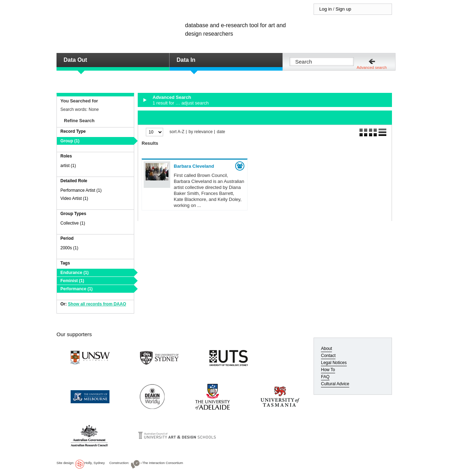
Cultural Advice (335, 384)
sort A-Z (177, 132)
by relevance (201, 132)
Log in (325, 9)
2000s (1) (69, 248)
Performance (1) (76, 289)
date (221, 132)
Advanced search (372, 67)
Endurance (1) (75, 273)
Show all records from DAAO (97, 304)
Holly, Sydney (95, 463)
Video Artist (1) (74, 198)
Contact (328, 356)
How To (328, 370)
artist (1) (68, 166)
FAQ (325, 377)
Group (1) (70, 141)
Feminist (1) (72, 281)
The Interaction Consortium (163, 463)
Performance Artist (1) (81, 190)
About (326, 349)
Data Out (75, 60)
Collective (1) (73, 223)
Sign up (343, 9)
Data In (186, 60)
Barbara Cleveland (194, 166)
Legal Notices (334, 363)
